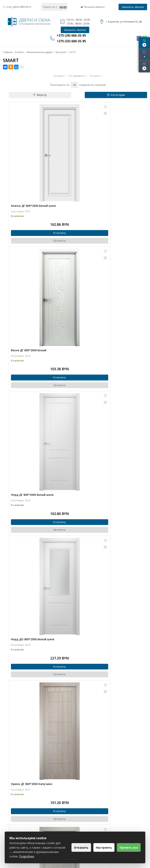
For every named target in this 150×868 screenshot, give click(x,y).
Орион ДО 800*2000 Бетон (98, 622)
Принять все (128, 848)
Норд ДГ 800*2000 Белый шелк (32, 285)
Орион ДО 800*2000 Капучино (101, 510)
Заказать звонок (133, 7)
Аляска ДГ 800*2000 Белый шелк (33, 173)
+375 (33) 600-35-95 (96, 817)
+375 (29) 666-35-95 (96, 811)
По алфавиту (78, 76)
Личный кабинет (93, 7)
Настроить (101, 848)
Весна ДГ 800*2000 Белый (98, 173)
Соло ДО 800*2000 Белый (28, 734)
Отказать (76, 848)
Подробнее (50, 856)
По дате (60, 76)
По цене (96, 76)
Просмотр (43, 208)
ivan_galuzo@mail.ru (19, 7)
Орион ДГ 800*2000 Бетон (29, 510)
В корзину (43, 201)
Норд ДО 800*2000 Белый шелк (102, 285)
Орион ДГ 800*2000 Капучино (32, 397)
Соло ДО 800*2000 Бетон (97, 734)
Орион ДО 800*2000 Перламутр (33, 622)
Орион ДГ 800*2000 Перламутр (102, 397)
